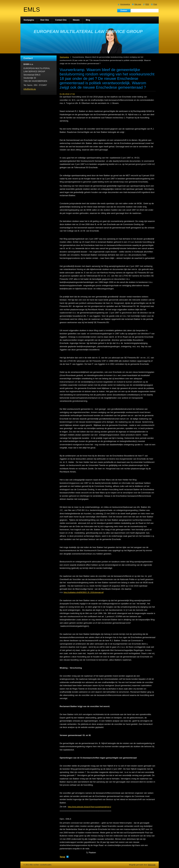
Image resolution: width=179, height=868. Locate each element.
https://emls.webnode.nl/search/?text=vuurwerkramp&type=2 (89, 807)
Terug (62, 857)
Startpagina (64, 57)
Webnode (152, 865)
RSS (147, 4)
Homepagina (125, 4)
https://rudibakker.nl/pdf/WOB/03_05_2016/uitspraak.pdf (83, 592)
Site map (138, 4)
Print (155, 4)
